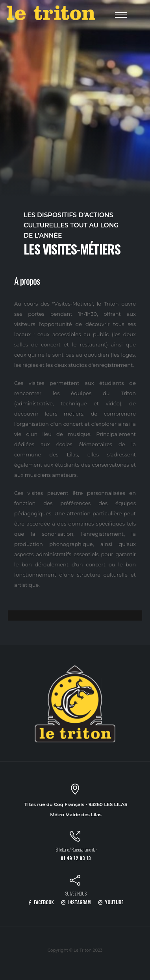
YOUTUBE (111, 902)
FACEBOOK (41, 902)
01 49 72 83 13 (76, 858)
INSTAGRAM (76, 902)
